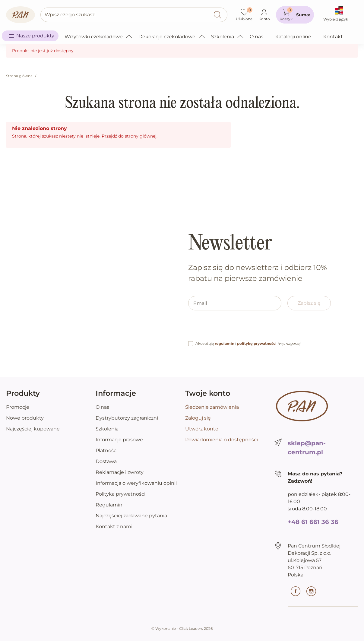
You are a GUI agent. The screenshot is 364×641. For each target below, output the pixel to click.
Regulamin (109, 505)
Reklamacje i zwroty (120, 472)
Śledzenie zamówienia (212, 407)
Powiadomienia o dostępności (222, 440)
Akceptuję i (248, 343)
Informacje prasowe (119, 440)
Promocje (18, 407)
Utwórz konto (202, 429)
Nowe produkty (25, 418)
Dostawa (106, 461)
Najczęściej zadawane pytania (131, 516)
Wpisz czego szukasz (70, 15)
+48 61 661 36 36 (313, 522)
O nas (102, 407)
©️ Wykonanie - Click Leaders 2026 (182, 628)
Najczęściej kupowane (33, 429)
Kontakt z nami (114, 527)
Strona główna (19, 76)
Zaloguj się (198, 418)
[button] (295, 15)
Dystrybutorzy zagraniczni (127, 418)
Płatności (107, 451)
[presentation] (234, 328)
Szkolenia (107, 429)
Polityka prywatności (120, 494)
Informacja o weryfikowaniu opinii (136, 483)
